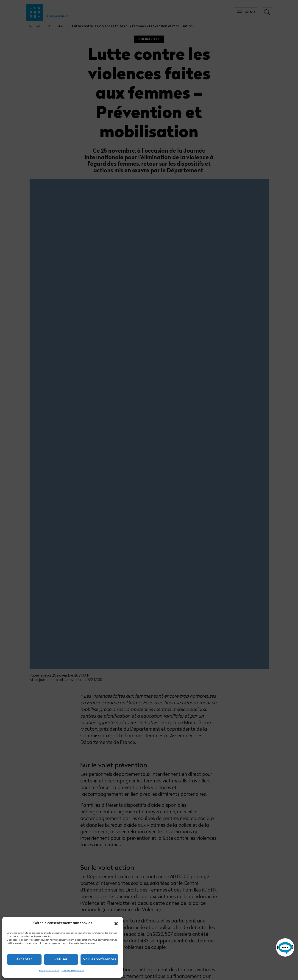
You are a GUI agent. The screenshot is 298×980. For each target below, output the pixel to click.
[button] (116, 924)
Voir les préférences (99, 959)
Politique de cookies (49, 971)
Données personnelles (73, 971)
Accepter (24, 959)
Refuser (61, 959)
